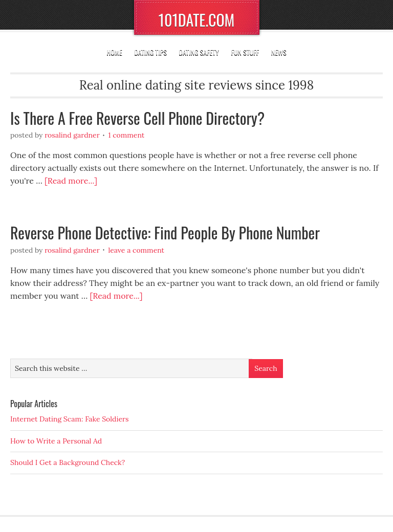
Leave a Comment (136, 250)
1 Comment (126, 135)
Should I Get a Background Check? (68, 462)
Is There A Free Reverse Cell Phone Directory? (137, 118)
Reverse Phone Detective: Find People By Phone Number (165, 232)
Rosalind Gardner (72, 135)
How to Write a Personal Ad (56, 441)
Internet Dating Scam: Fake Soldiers (70, 419)
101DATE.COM (197, 20)
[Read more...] (71, 181)
